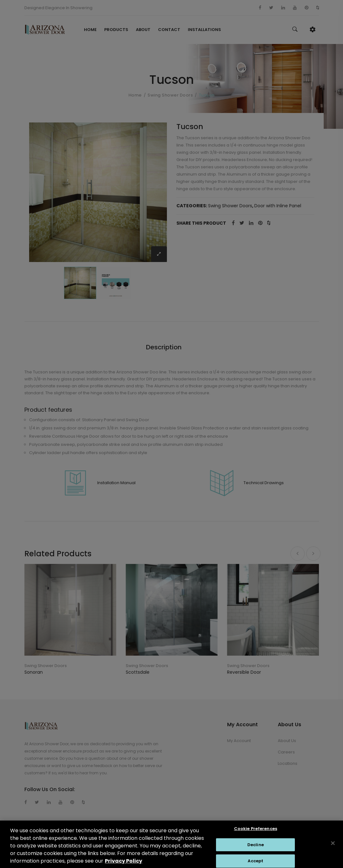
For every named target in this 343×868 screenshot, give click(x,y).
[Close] (333, 847)
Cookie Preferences (256, 832)
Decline (256, 848)
